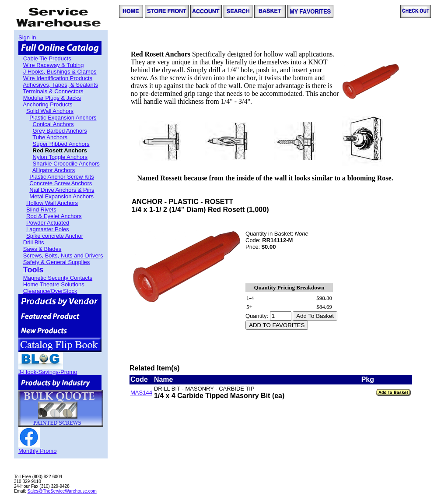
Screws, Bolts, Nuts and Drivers (63, 256)
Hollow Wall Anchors (52, 203)
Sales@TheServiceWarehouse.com (62, 491)
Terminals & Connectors (53, 91)
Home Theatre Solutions (54, 284)
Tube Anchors (50, 137)
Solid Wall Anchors (50, 111)
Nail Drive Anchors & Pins (62, 190)
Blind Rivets (41, 210)
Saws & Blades (42, 249)
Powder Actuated (48, 223)
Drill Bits (34, 242)
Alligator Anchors (54, 170)
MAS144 (141, 393)
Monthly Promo (37, 451)
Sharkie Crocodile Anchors (66, 164)
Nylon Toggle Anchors (60, 157)
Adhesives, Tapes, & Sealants (60, 85)
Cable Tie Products (47, 58)
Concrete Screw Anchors (61, 183)
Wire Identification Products (58, 78)
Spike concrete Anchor (55, 236)
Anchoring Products (47, 104)
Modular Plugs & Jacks (52, 98)
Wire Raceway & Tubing (54, 65)
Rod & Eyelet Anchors (54, 216)
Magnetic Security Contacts (58, 278)
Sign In (27, 37)
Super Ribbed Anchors (61, 144)
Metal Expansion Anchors (61, 196)
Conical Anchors (53, 124)
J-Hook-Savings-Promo (48, 372)
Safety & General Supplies (56, 262)
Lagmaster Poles (48, 229)
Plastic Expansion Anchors (63, 118)
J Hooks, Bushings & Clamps (60, 72)
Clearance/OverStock (50, 291)
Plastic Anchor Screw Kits (61, 177)
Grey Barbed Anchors (60, 131)
